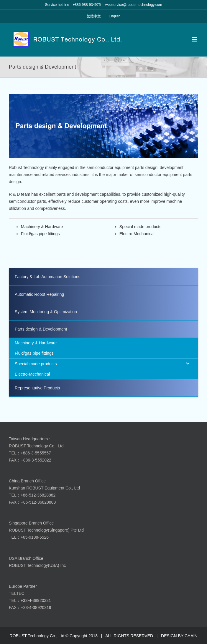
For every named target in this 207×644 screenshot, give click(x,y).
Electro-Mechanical (137, 234)
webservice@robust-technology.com (134, 5)
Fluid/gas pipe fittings (40, 234)
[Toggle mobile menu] (195, 39)
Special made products (140, 227)
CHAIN (191, 636)
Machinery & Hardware (42, 227)
